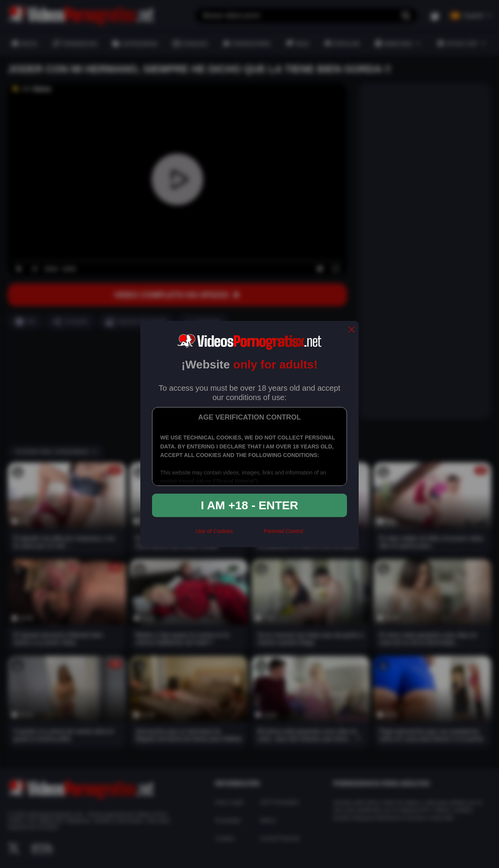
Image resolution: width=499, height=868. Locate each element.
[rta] (248, 535)
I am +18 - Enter (249, 505)
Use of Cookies (214, 531)
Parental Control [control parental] (283, 531)
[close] (352, 330)
